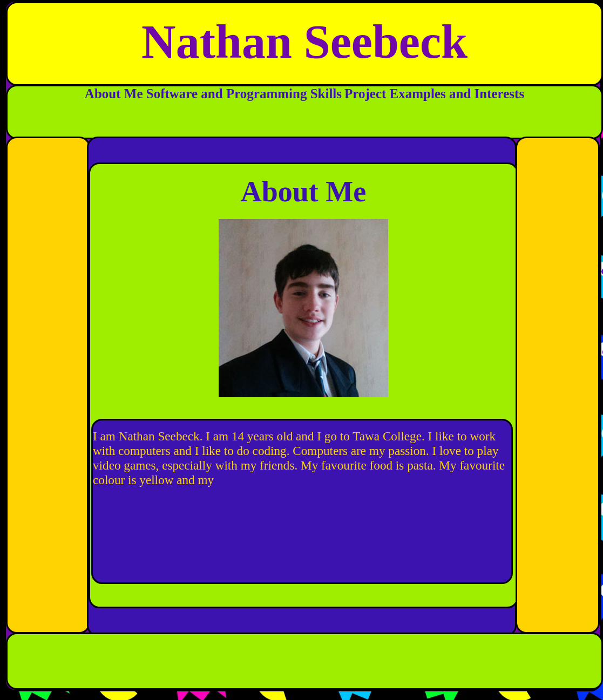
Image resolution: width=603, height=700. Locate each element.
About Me (116, 94)
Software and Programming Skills (244, 94)
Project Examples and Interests (434, 94)
